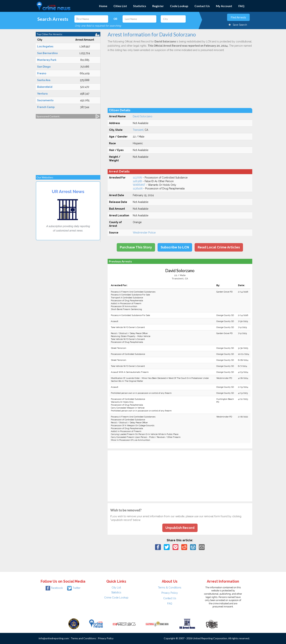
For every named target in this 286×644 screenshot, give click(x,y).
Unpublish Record (180, 528)
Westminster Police (144, 233)
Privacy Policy (170, 593)
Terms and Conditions (83, 638)
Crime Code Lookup (116, 598)
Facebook (54, 588)
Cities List (120, 6)
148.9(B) (137, 181)
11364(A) (138, 189)
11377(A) (137, 178)
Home (103, 6)
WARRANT (139, 185)
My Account (224, 6)
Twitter (74, 588)
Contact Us (202, 6)
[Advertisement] (68, 145)
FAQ (241, 6)
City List (116, 588)
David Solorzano (143, 116)
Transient (138, 130)
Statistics (140, 6)
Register (158, 6)
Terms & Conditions (170, 588)
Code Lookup (179, 6)
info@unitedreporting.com (54, 638)
